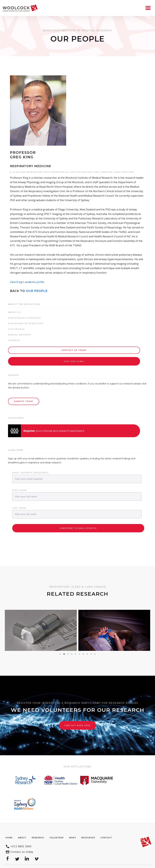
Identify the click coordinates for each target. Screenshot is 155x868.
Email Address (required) (30, 473)
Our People (37, 291)
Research (38, 838)
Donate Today (24, 401)
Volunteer (57, 838)
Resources (88, 838)
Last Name (19, 508)
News (72, 838)
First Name (20, 490)
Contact (106, 838)
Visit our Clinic (74, 361)
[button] (60, 654)
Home (9, 838)
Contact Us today (74, 350)
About (22, 838)
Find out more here (77, 725)
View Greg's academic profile (27, 282)
